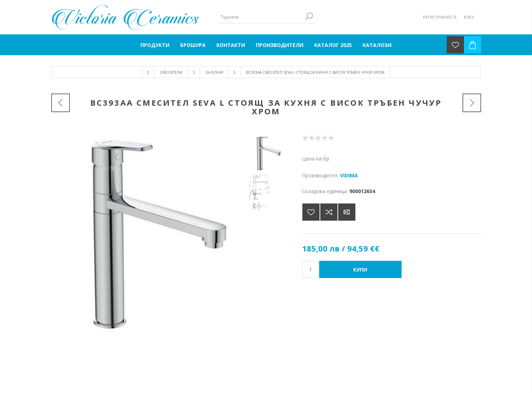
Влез (469, 17)
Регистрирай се (440, 17)
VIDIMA (349, 175)
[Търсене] (261, 17)
